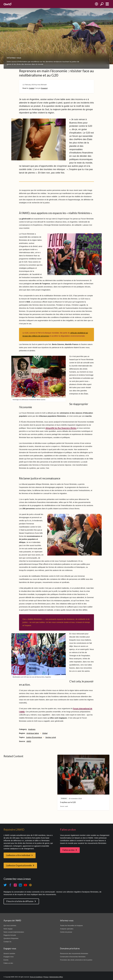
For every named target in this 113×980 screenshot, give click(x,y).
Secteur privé (51, 737)
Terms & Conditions (36, 977)
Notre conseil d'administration (14, 932)
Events (6, 960)
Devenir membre (9, 954)
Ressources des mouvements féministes (74, 954)
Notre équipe (8, 929)
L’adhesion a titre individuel (18, 855)
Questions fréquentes (11, 938)
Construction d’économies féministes (73, 957)
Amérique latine (33, 733)
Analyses (32, 729)
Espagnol (44, 88)
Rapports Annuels (10, 935)
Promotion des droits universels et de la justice (76, 960)
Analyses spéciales (67, 929)
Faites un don (69, 850)
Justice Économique (34, 737)
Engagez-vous (9, 957)
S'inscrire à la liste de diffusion (20, 901)
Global (45, 733)
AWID (29, 741)
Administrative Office (56, 977)
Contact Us (7, 942)
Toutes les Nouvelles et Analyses (71, 926)
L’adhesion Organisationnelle (19, 866)
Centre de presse (66, 932)
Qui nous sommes (10, 926)
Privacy (46, 977)
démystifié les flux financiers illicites (61, 428)
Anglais (32, 88)
